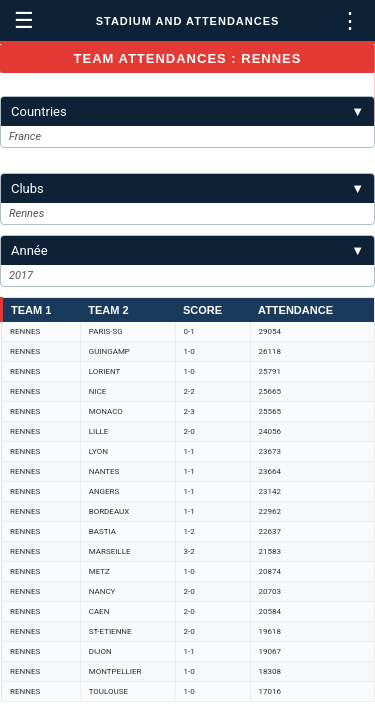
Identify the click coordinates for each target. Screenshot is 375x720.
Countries (187, 111)
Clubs (187, 188)
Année (187, 250)
